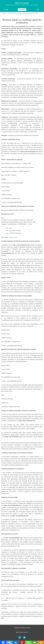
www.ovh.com (13, 237)
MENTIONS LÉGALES (22, 632)
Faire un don (22, 10)
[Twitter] (7, 10)
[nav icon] (38, 10)
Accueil (4, 13)
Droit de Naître (22, 3)
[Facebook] (5, 10)
